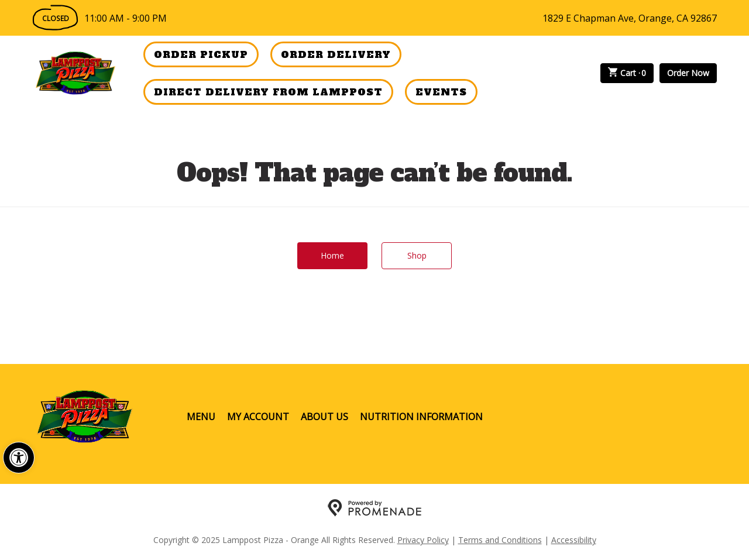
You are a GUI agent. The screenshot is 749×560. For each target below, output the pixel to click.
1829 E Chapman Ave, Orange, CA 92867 (630, 18)
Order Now (688, 73)
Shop (417, 255)
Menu (201, 417)
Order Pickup (201, 54)
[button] (19, 458)
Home (332, 255)
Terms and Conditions (500, 540)
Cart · (627, 73)
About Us (324, 417)
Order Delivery (336, 54)
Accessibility (574, 540)
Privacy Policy (423, 540)
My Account (258, 417)
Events (441, 92)
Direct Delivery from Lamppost (268, 92)
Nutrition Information (421, 417)
